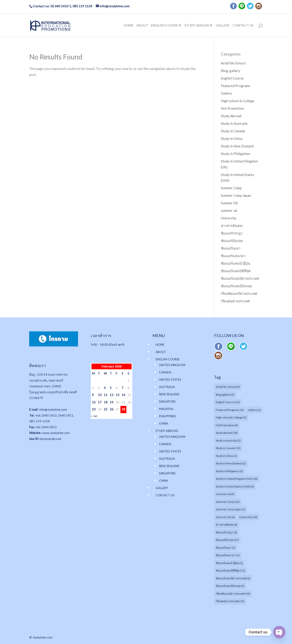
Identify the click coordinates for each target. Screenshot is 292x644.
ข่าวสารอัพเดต (232, 226)
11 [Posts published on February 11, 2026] (106, 395)
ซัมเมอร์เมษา (231, 248)
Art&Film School (233, 63)
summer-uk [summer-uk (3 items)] (225, 494)
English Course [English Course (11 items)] (228, 402)
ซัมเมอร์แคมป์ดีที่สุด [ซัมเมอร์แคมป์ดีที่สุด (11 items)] (230, 571)
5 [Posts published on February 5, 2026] (111, 388)
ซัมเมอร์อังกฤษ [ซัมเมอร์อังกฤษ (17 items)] (227, 540)
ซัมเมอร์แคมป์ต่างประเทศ (240, 278)
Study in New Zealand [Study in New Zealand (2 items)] (231, 463)
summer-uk (229, 210)
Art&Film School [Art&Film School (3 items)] (228, 387)
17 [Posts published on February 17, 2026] (100, 402)
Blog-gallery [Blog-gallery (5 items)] (225, 395)
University (229, 218)
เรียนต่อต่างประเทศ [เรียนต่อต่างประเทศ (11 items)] (230, 601)
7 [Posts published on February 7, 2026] (123, 388)
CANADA (165, 372)
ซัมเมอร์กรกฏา (232, 233)
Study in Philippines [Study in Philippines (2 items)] (229, 471)
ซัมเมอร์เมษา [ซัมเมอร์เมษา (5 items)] (226, 548)
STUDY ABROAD (197, 25)
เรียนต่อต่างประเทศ (235, 301)
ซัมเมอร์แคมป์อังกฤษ (236, 286)
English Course (232, 78)
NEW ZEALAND (169, 394)
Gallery (226, 93)
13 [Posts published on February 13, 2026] (117, 395)
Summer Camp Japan (236, 195)
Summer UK (229, 203)
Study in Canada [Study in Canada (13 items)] (228, 448)
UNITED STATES (170, 380)
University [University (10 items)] (248, 517)
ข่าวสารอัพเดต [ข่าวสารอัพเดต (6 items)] (227, 525)
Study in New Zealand (237, 146)
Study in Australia (234, 123)
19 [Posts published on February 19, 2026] (112, 402)
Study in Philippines (236, 154)
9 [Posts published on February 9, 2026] (93, 395)
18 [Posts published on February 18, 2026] (106, 402)
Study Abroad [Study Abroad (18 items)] (227, 433)
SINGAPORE (167, 402)
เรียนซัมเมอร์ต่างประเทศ (239, 293)
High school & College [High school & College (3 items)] (231, 417)
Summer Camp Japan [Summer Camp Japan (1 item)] (231, 509)
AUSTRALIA (167, 387)
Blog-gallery (231, 71)
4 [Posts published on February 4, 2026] (105, 388)
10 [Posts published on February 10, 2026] (100, 395)
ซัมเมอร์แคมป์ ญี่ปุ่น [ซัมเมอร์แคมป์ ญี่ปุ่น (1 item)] (229, 563)
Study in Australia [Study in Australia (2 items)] (228, 440)
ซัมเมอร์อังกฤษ (232, 241)
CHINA (164, 423)
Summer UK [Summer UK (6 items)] (225, 517)
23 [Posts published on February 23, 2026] (94, 409)
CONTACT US (243, 25)
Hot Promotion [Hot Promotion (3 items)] (227, 425)
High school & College (238, 101)
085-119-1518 (39, 421)
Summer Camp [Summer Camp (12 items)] (228, 502)
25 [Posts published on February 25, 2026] (106, 409)
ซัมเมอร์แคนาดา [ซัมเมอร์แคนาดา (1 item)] (228, 555)
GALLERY (223, 25)
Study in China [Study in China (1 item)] (226, 456)
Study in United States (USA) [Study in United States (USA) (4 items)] (235, 486)
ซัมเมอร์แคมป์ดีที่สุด (236, 271)
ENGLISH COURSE (165, 25)
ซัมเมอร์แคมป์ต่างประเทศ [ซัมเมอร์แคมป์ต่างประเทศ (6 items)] (233, 578)
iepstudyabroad (50, 439)
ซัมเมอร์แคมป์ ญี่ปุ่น (235, 263)
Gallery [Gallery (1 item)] (254, 410)
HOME (129, 25)
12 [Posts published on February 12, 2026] (112, 395)
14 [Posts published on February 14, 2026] (123, 395)
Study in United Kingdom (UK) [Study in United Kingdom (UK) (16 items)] (237, 479)
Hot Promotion (232, 108)
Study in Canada (233, 131)
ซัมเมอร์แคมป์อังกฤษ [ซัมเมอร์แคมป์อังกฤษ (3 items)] (230, 586)
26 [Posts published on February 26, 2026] (112, 409)
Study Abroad (231, 116)
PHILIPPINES (167, 416)
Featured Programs (236, 86)
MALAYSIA (166, 409)
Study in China (232, 138)
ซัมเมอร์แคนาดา (233, 256)
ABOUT (142, 25)
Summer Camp (231, 188)
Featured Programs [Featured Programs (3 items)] (230, 410)
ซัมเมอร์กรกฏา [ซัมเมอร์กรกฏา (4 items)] (226, 532)
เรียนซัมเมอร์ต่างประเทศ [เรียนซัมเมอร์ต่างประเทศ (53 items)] (233, 594)
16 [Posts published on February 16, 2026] (94, 402)
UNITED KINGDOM (172, 365)
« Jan (94, 416)
